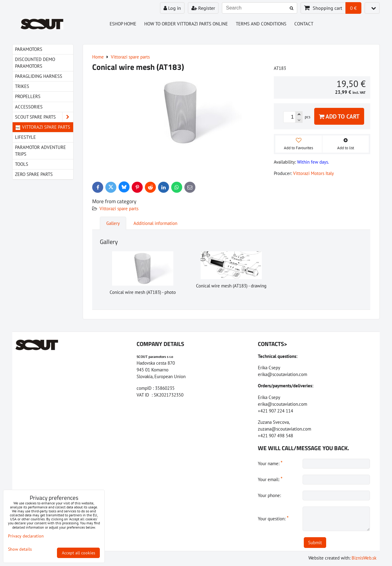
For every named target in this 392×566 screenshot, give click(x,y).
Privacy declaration (26, 536)
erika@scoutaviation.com (283, 374)
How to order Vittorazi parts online (186, 24)
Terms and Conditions (261, 24)
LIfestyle (25, 137)
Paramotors (29, 49)
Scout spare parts (44, 117)
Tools (22, 164)
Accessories (29, 107)
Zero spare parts (34, 174)
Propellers (28, 96)
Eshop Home (123, 24)
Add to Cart (339, 116)
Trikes (22, 86)
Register (203, 8)
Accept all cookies (79, 553)
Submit (315, 543)
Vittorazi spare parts (119, 209)
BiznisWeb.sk (364, 558)
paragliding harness (39, 76)
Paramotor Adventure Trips (40, 151)
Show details (20, 549)
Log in (172, 8)
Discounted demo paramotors (35, 63)
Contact (304, 24)
